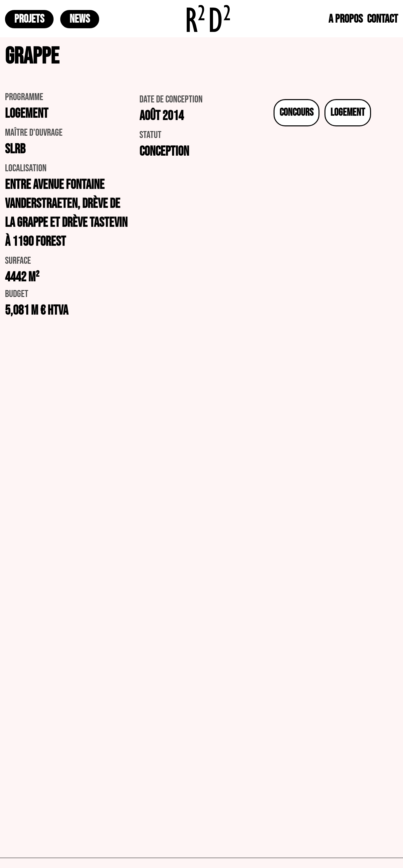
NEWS (80, 19)
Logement (348, 113)
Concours (297, 113)
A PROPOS (346, 19)
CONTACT (383, 19)
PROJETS (29, 19)
